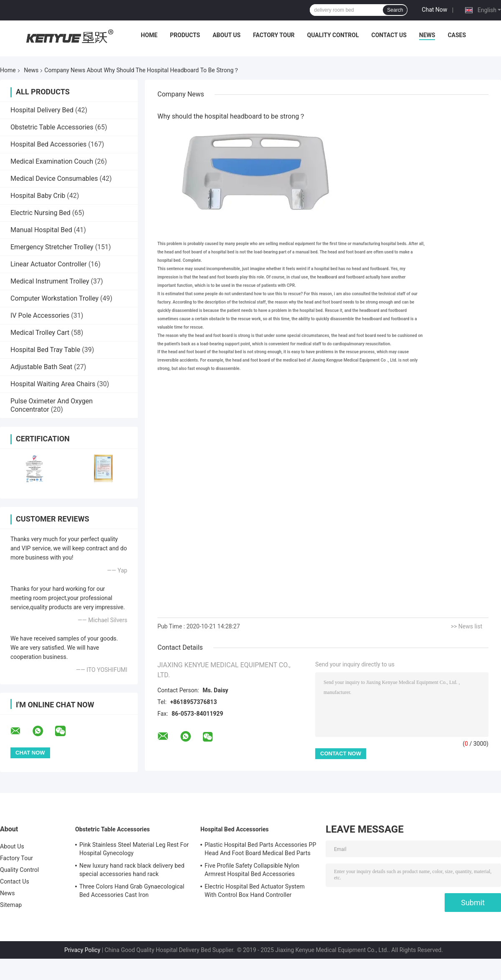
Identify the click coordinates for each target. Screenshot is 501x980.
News (427, 35)
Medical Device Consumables (54, 179)
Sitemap (11, 905)
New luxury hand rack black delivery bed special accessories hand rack (132, 870)
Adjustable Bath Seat (41, 367)
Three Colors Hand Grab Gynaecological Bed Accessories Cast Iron (132, 891)
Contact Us (389, 35)
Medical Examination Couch (52, 161)
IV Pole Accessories (40, 315)
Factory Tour (274, 35)
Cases (457, 35)
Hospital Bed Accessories (48, 144)
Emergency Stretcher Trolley (52, 247)
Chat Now (434, 10)
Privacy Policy (82, 950)
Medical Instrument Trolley (50, 281)
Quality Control (333, 35)
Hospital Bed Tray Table (45, 350)
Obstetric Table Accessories (52, 127)
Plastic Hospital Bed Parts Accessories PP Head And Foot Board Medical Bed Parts (260, 849)
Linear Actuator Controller (49, 264)
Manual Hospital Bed (41, 230)
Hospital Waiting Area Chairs (53, 384)
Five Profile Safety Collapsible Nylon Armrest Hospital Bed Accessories (252, 870)
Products (185, 35)
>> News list (467, 626)
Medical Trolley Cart (40, 333)
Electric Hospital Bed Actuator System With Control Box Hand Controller (255, 891)
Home (149, 35)
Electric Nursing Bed (40, 213)
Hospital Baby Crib (38, 196)
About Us (226, 35)
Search (395, 10)
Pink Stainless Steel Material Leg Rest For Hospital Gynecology (134, 849)
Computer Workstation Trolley (54, 298)
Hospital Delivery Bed (42, 110)
